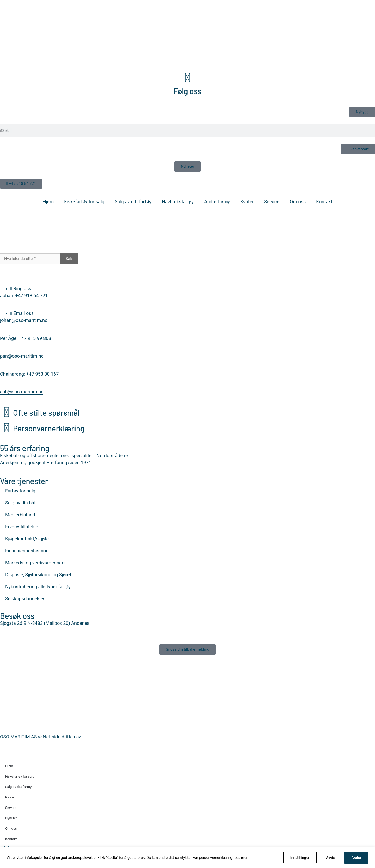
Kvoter (247, 202)
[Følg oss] (187, 78)
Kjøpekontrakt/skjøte (27, 539)
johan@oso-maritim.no (24, 320)
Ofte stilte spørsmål (46, 413)
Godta (356, 858)
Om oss (298, 202)
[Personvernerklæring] (7, 428)
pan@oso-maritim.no (22, 356)
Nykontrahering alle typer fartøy (38, 587)
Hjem (48, 202)
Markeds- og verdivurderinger (36, 563)
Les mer (241, 858)
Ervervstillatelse (22, 527)
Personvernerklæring (49, 428)
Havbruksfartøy (178, 202)
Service (272, 202)
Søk (69, 259)
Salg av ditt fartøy (133, 202)
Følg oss (187, 91)
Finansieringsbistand (27, 551)
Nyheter (11, 818)
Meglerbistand (20, 515)
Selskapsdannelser (25, 599)
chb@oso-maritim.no (22, 392)
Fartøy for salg (20, 491)
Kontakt (324, 202)
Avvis (330, 858)
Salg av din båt (20, 503)
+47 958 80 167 (43, 374)
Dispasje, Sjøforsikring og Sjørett (39, 575)
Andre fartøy (217, 202)
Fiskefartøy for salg (84, 202)
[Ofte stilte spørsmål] (7, 412)
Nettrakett (93, 737)
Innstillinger (298, 858)
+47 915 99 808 (35, 338)
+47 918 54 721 (32, 295)
